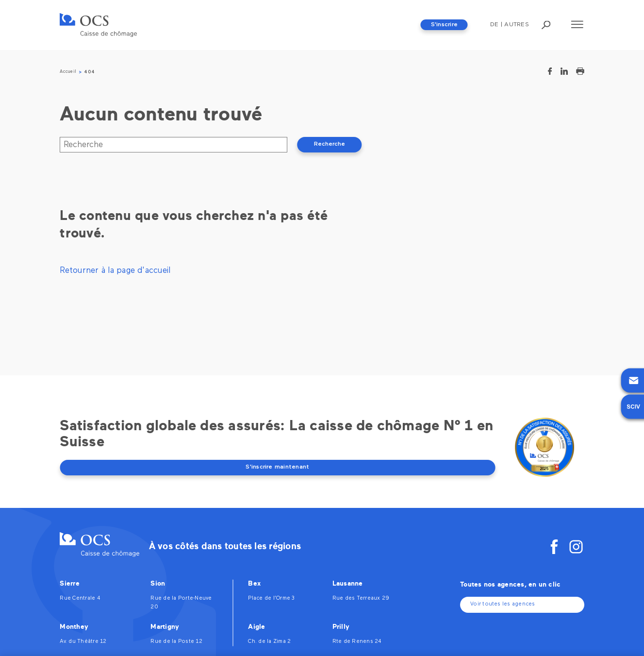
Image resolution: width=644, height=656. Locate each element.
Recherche (330, 144)
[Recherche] (173, 145)
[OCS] (98, 25)
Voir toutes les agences (503, 604)
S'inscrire (444, 25)
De (494, 25)
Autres (516, 25)
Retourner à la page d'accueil (115, 271)
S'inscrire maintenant (277, 467)
